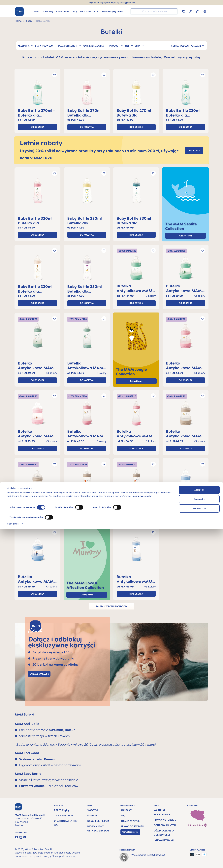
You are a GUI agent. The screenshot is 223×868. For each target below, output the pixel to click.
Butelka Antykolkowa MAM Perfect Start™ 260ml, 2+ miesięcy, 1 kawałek (36, 365)
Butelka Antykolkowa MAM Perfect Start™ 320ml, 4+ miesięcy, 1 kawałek (86, 365)
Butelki (92, 816)
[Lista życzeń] (184, 11)
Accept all (199, 829)
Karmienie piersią (98, 821)
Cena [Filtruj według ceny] (139, 46)
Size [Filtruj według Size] (129, 46)
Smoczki (93, 810)
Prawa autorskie (165, 820)
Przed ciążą (62, 810)
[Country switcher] (205, 11)
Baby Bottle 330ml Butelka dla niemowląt (183, 113)
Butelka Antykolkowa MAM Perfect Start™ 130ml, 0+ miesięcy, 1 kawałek (185, 288)
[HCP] (96, 11)
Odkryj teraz (136, 381)
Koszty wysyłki (130, 821)
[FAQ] (75, 11)
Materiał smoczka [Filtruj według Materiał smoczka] (95, 46)
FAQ (123, 816)
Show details (13, 862)
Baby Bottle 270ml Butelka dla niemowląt (84, 113)
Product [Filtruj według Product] (116, 46)
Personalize (199, 838)
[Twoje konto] (191, 11)
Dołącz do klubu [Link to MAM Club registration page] (39, 674)
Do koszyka (37, 127)
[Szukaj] (175, 11)
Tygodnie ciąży (64, 816)
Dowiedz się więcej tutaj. (182, 57)
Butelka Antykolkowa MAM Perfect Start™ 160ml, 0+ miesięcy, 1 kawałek (136, 288)
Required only (199, 847)
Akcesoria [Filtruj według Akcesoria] (26, 46)
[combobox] (154, 11)
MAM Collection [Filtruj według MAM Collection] (70, 46)
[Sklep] (36, 11)
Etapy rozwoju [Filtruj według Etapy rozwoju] (46, 46)
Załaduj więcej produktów (112, 606)
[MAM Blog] (48, 11)
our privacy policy (143, 835)
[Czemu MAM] (63, 11)
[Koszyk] (198, 11)
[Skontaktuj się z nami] (112, 11)
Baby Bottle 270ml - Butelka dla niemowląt (36, 113)
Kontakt (126, 810)
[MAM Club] (85, 11)
